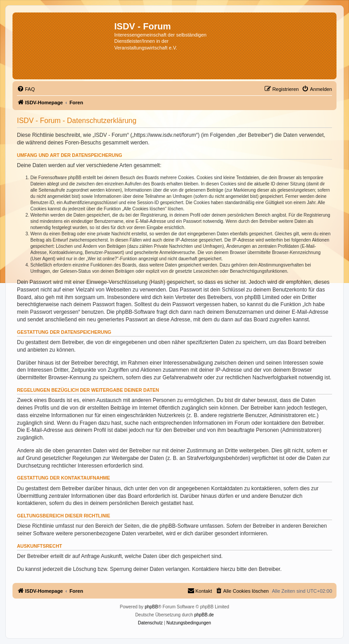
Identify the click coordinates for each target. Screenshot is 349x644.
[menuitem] (26, 89)
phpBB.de (204, 615)
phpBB (151, 607)
